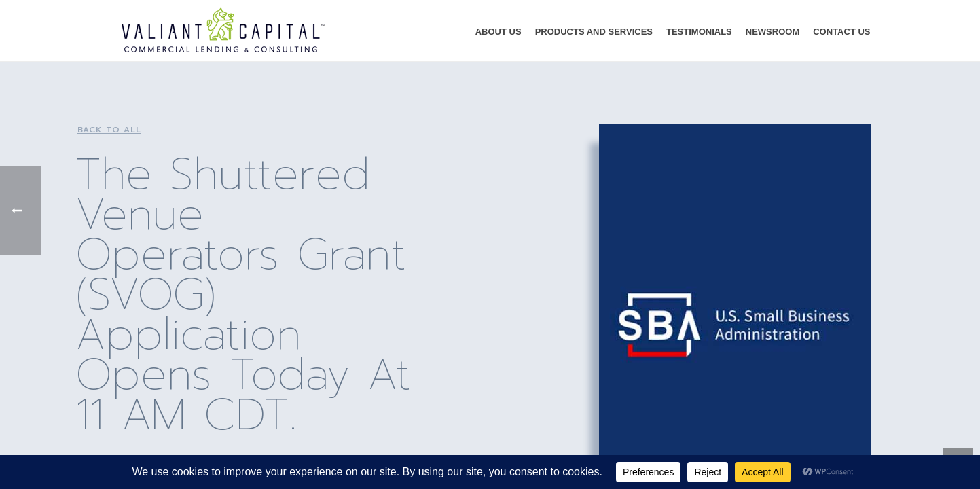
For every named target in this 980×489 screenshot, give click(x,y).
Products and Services (594, 32)
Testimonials (699, 32)
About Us (498, 32)
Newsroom (773, 32)
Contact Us (841, 32)
